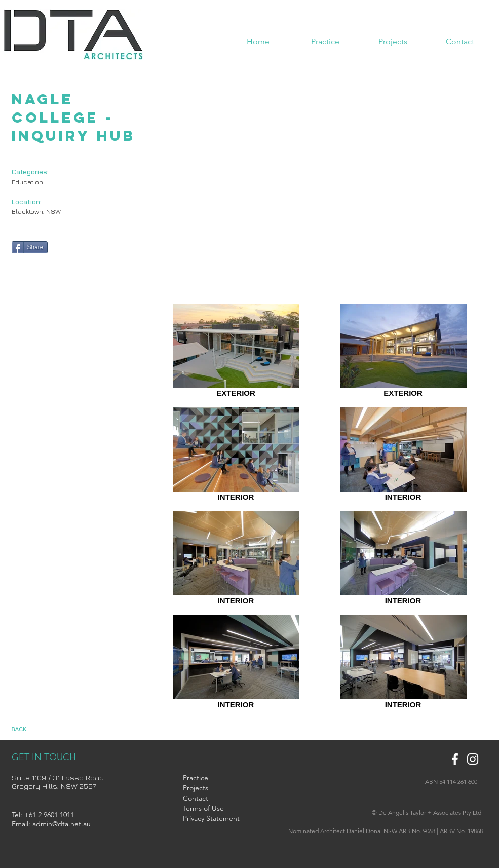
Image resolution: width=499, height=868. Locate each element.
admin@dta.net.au (62, 824)
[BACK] (29, 730)
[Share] (30, 247)
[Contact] (208, 799)
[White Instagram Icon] (473, 759)
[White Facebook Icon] (455, 759)
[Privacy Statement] (211, 819)
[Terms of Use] (213, 809)
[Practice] (208, 778)
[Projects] (208, 788)
